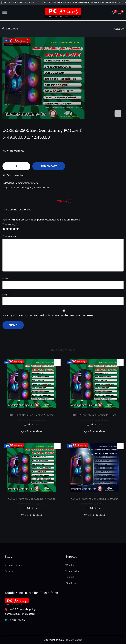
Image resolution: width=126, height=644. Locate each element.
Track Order (72, 571)
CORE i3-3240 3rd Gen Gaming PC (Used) (31, 499)
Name (7, 279)
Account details (14, 565)
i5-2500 (38, 188)
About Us (71, 583)
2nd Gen (14, 188)
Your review (10, 236)
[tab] (63, 201)
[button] (13, 175)
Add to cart (49, 166)
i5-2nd (47, 188)
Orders (9, 571)
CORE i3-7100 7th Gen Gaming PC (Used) (31, 415)
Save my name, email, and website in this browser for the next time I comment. (48, 315)
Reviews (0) (63, 201)
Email (6, 295)
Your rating (10, 224)
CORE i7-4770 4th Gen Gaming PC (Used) (94, 415)
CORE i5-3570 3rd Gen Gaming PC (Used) (94, 499)
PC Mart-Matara (73, 640)
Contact (70, 577)
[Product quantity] (16, 166)
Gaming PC (26, 188)
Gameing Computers (26, 183)
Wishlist (70, 565)
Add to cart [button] (31, 425)
